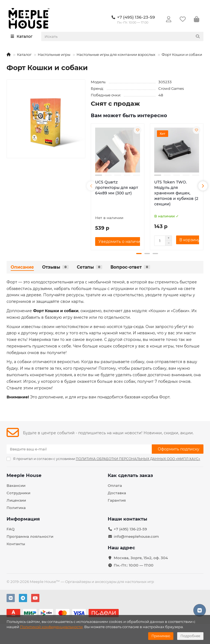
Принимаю (161, 636)
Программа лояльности (30, 536)
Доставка (117, 493)
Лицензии (16, 500)
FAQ (11, 529)
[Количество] (160, 241)
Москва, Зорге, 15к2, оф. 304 (141, 558)
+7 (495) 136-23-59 (130, 529)
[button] (91, 186)
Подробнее (190, 636)
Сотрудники (18, 493)
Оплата (115, 485)
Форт (12, 282)
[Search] (122, 36)
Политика (16, 508)
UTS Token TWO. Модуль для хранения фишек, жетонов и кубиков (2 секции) (176, 193)
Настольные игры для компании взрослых (116, 54)
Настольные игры (54, 54)
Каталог (24, 54)
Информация (23, 519)
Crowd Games (171, 88)
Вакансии (16, 485)
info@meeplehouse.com (136, 536)
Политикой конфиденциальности (51, 627)
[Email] (79, 449)
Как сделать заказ (130, 475)
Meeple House (24, 475)
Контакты (16, 544)
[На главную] (9, 54)
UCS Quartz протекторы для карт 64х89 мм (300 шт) (117, 188)
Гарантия (117, 500)
